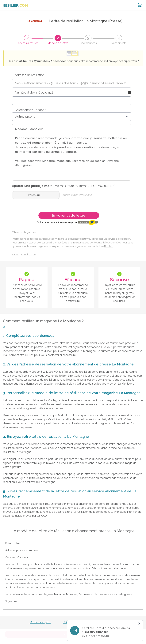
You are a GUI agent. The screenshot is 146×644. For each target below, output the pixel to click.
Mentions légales (40, 622)
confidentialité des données (105, 243)
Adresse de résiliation (30, 75)
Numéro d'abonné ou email (34, 93)
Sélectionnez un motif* (31, 110)
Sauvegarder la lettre (24, 255)
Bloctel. (108, 246)
